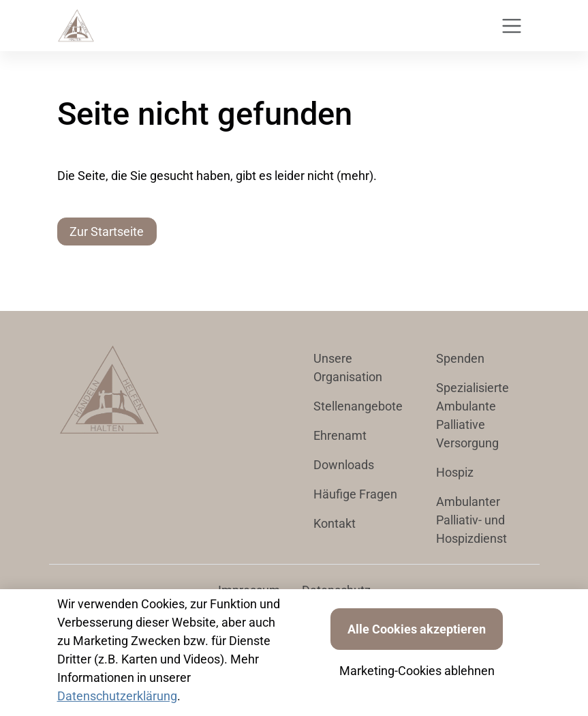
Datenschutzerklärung (117, 696)
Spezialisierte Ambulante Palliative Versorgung (473, 415)
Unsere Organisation (348, 368)
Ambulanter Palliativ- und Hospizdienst (471, 520)
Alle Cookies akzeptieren (417, 629)
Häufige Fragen (355, 494)
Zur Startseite (107, 232)
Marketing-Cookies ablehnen (417, 671)
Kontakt (335, 523)
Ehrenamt (340, 435)
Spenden (460, 358)
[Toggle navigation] (512, 26)
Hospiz (455, 472)
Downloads (344, 465)
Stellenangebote (358, 406)
